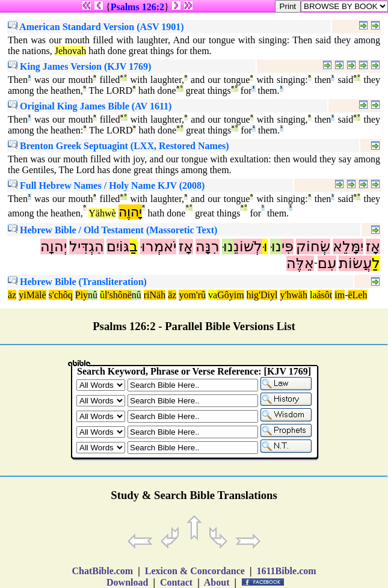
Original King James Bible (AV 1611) (90, 106)
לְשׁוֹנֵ (248, 247)
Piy (82, 295)
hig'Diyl (262, 295)
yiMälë (32, 295)
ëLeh (357, 295)
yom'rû (192, 295)
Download (127, 582)
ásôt (324, 295)
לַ (376, 263)
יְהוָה (54, 247)
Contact (176, 582)
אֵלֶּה (300, 263)
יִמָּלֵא (348, 247)
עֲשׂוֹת (355, 263)
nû (93, 295)
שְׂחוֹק (313, 247)
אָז (373, 247)
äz (12, 295)
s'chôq (61, 295)
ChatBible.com (102, 571)
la (313, 295)
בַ (134, 247)
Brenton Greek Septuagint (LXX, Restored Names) (119, 146)
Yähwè (102, 213)
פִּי (288, 247)
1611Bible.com (286, 571)
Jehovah (70, 51)
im (340, 295)
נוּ (276, 247)
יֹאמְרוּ (158, 247)
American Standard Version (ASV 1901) (96, 27)
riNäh (155, 295)
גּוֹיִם (118, 247)
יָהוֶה (130, 212)
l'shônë (118, 295)
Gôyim (230, 295)
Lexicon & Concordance (195, 571)
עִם (327, 263)
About (217, 582)
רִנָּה (208, 247)
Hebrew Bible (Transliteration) (77, 282)
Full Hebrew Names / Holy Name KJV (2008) (106, 185)
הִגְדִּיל (87, 247)
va (213, 295)
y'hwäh (294, 295)
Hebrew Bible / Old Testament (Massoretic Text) (112, 230)
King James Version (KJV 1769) (79, 66)
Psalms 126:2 (137, 7)
